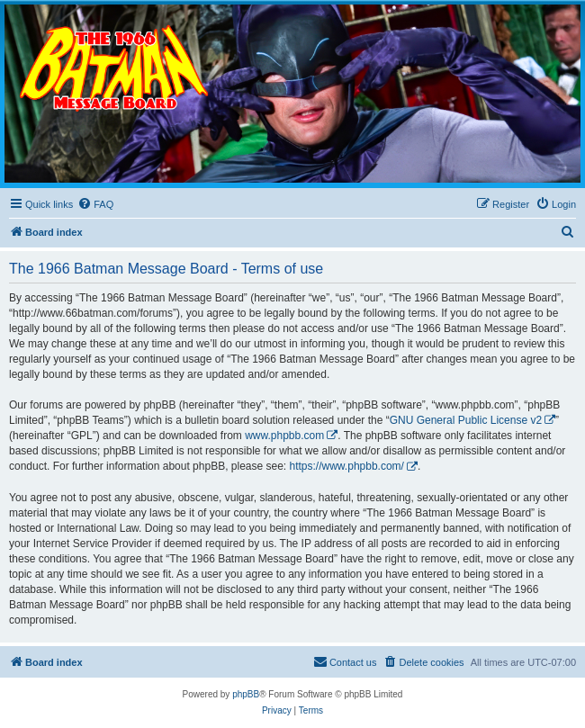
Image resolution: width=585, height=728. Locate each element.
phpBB (246, 694)
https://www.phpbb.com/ (347, 466)
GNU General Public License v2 (466, 420)
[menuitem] (95, 204)
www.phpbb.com (284, 436)
